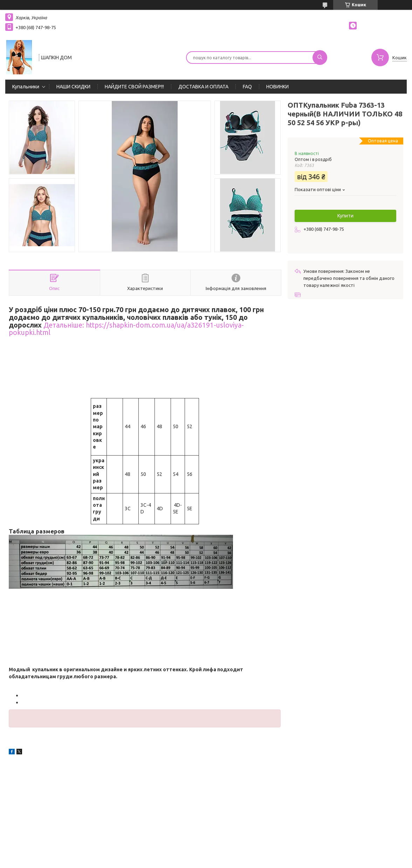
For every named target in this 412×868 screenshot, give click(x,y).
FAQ (247, 87)
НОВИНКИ (277, 87)
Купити (345, 216)
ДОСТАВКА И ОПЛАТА (203, 87)
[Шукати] (320, 58)
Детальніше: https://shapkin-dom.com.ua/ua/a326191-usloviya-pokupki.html (126, 329)
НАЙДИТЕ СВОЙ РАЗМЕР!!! (134, 87)
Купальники (26, 87)
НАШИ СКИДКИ (73, 87)
